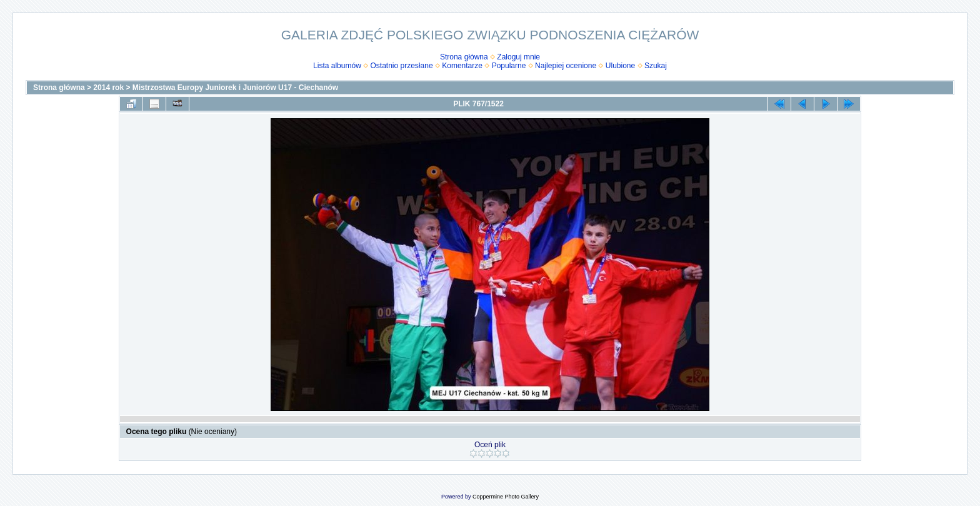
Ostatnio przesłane (402, 66)
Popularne (509, 66)
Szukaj (656, 66)
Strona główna (464, 57)
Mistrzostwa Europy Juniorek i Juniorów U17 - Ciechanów (235, 88)
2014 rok (108, 88)
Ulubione (620, 66)
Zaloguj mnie (518, 57)
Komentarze (462, 66)
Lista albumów (337, 66)
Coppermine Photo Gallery (506, 497)
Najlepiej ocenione (566, 66)
